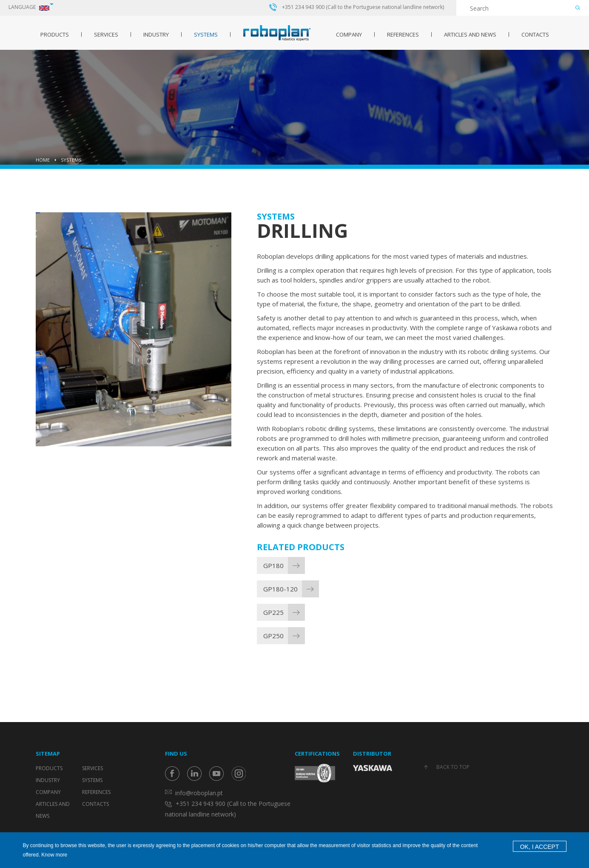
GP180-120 (280, 589)
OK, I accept (540, 847)
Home (43, 160)
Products (55, 34)
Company (349, 34)
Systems (206, 34)
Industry (156, 34)
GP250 (273, 636)
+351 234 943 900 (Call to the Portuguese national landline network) (363, 7)
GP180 (273, 565)
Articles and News (470, 34)
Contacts (535, 34)
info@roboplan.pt (199, 793)
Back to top (453, 767)
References (403, 34)
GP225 (273, 612)
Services (106, 34)
